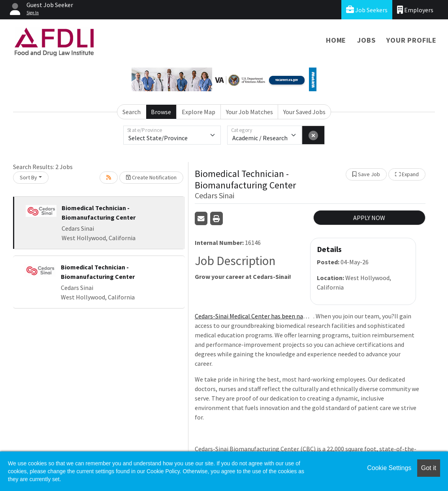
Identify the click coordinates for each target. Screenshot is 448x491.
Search (132, 112)
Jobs (366, 40)
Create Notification (151, 177)
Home (336, 40)
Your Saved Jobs (304, 112)
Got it (429, 468)
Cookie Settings (389, 468)
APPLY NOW (369, 218)
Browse (161, 112)
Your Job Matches (249, 112)
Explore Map (199, 112)
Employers (415, 10)
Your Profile (411, 40)
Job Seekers (367, 10)
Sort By (28, 177)
